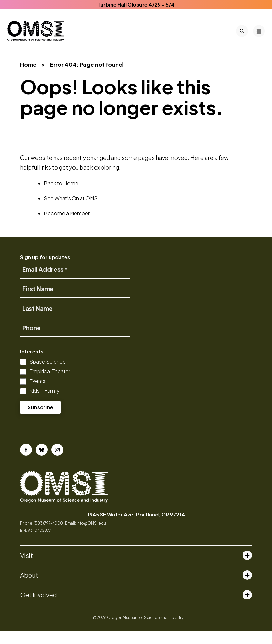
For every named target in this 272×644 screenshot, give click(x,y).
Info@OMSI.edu (91, 537)
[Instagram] (57, 463)
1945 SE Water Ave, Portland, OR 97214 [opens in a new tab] (136, 528)
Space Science (48, 375)
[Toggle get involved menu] (247, 608)
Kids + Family (44, 404)
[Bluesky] (42, 463)
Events (37, 394)
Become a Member (67, 227)
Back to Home (61, 197)
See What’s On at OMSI (71, 212)
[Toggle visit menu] (247, 569)
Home (28, 78)
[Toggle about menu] (247, 589)
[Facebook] (26, 463)
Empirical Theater (50, 385)
